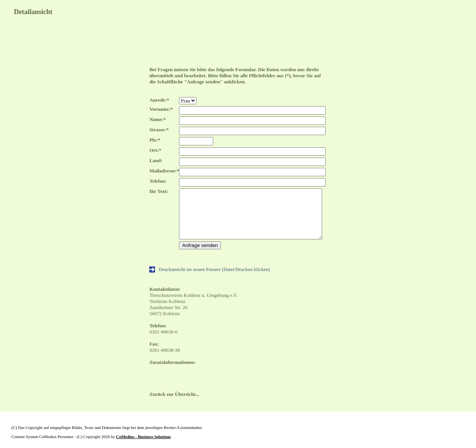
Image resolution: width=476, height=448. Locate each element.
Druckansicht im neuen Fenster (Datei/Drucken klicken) (210, 269)
